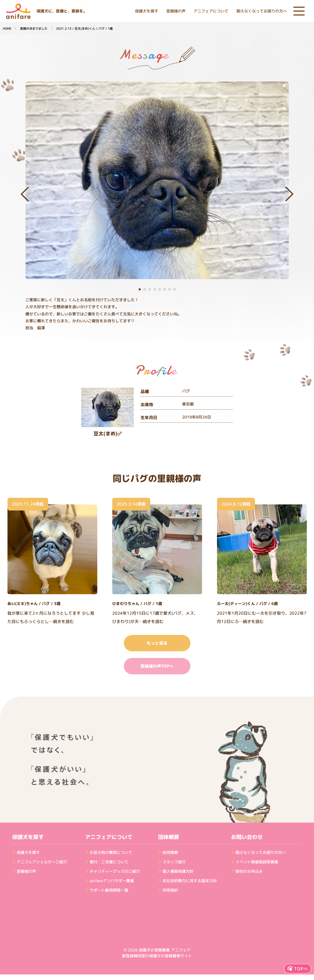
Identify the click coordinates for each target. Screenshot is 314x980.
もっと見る (157, 643)
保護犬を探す (147, 11)
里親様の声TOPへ (157, 666)
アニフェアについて (211, 11)
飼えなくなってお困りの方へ (262, 11)
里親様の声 (176, 11)
